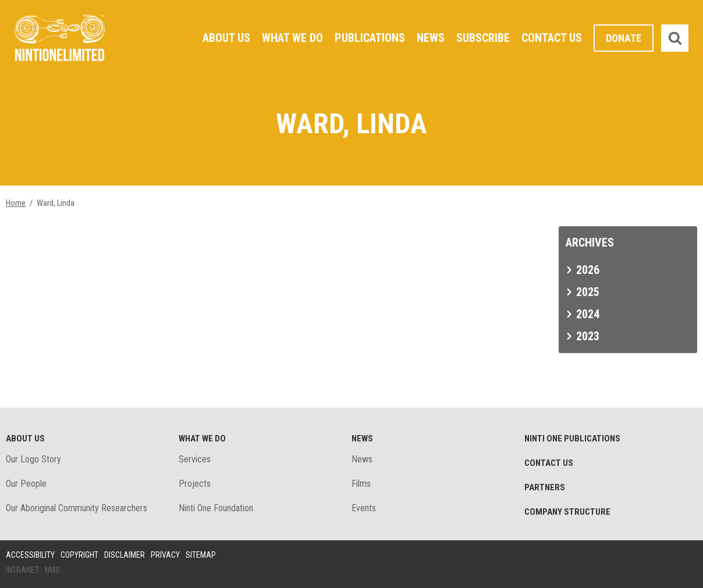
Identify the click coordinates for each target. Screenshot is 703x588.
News (431, 38)
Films (361, 484)
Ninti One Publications (572, 439)
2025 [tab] (588, 292)
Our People (26, 484)
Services (195, 459)
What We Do (292, 38)
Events (364, 508)
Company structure (567, 512)
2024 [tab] (588, 314)
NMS (52, 570)
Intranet (22, 570)
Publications (370, 38)
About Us (226, 38)
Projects (195, 484)
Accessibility (30, 555)
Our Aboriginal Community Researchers (77, 508)
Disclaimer (125, 555)
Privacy (165, 555)
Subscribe (483, 38)
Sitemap (201, 555)
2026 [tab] (588, 270)
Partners (545, 487)
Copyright (79, 555)
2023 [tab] (588, 336)
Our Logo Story (33, 459)
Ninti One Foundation (216, 508)
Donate (624, 38)
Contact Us (552, 38)
